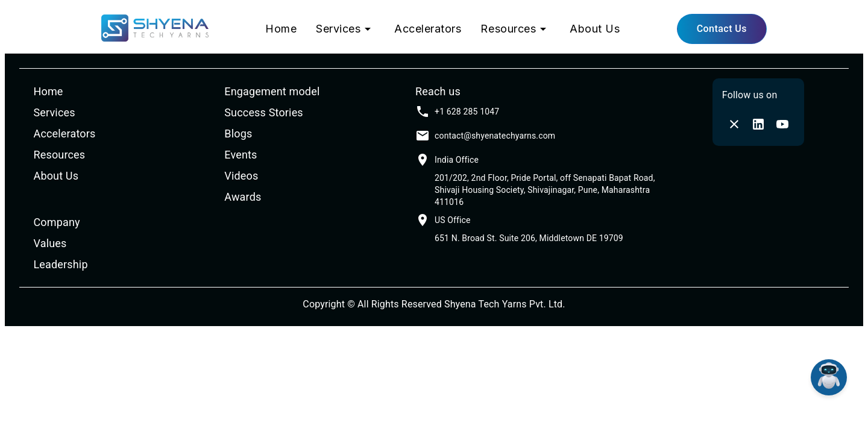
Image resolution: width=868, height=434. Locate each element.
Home (281, 29)
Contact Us (722, 29)
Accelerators (428, 29)
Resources (515, 29)
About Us (595, 29)
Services (345, 29)
